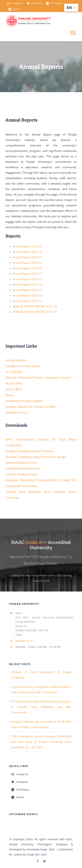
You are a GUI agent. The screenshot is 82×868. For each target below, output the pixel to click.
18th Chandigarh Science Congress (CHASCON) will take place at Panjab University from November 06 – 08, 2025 (41, 742)
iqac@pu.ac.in (24, 641)
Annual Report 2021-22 (27, 252)
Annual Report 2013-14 (27, 295)
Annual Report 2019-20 (27, 263)
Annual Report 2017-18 (27, 274)
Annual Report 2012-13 (27, 301)
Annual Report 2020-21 (27, 257)
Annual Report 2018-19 (27, 268)
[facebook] (38, 861)
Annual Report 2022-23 (27, 246)
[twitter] (44, 861)
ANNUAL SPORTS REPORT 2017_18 (35, 306)
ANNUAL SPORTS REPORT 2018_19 (35, 312)
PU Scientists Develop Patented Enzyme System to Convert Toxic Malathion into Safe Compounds (41, 707)
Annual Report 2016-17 (27, 279)
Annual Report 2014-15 (27, 290)
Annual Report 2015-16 (27, 284)
